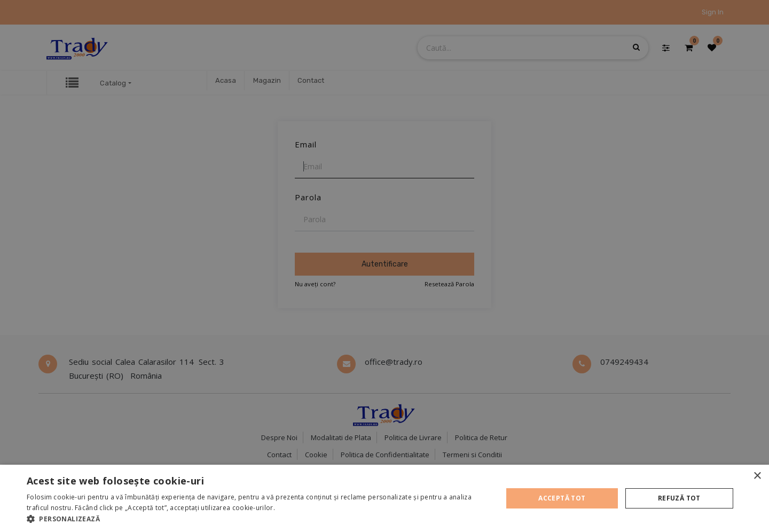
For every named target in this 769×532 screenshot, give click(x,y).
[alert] (384, 266)
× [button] (757, 476)
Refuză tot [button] (679, 498)
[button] (258, 519)
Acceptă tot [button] (562, 498)
